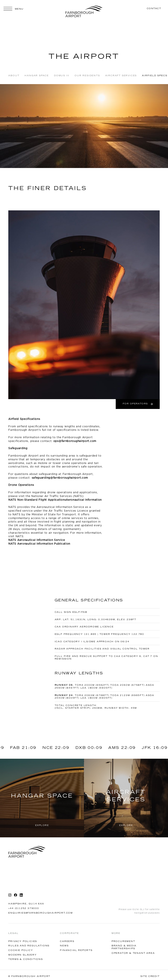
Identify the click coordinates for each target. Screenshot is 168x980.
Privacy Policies (23, 941)
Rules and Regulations (29, 946)
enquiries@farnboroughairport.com (41, 913)
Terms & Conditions (25, 959)
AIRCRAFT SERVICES (121, 76)
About (14, 76)
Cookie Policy (21, 950)
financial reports (76, 950)
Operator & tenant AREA (133, 953)
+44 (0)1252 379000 (24, 908)
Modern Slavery (22, 955)
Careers (67, 941)
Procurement (123, 941)
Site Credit (150, 976)
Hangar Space (37, 76)
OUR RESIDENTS (87, 76)
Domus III (62, 76)
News (64, 946)
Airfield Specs (155, 76)
